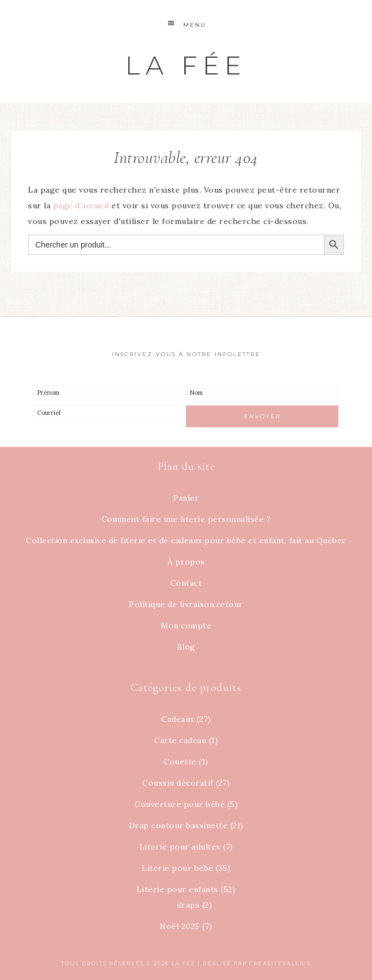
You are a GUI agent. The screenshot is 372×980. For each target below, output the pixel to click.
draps (189, 905)
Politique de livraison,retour (186, 604)
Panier (186, 498)
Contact (186, 583)
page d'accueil (81, 206)
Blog (186, 647)
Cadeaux (178, 719)
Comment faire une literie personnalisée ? (186, 519)
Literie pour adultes (180, 847)
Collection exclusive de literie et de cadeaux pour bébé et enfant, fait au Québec (186, 540)
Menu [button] (195, 25)
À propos (186, 562)
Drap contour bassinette (178, 825)
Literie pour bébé (178, 868)
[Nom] (262, 393)
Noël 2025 (180, 926)
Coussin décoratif (178, 783)
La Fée (186, 65)
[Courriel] (110, 413)
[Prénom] (110, 393)
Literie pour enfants (178, 889)
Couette (180, 762)
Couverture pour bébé (180, 804)
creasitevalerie (280, 963)
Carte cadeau (180, 740)
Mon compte (186, 626)
